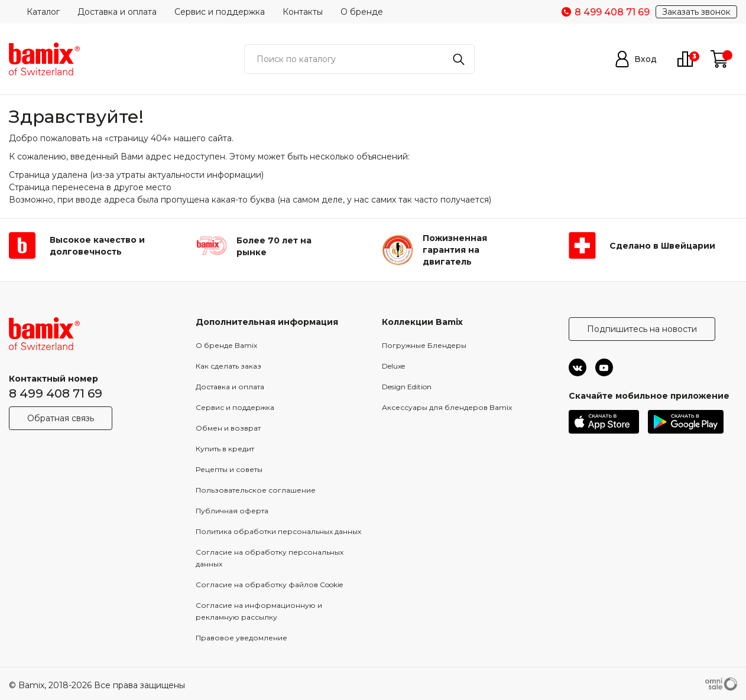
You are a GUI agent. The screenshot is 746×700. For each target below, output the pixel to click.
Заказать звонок (696, 12)
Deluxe (393, 366)
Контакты (303, 12)
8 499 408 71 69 (56, 393)
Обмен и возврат (228, 428)
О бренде (362, 12)
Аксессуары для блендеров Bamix (447, 407)
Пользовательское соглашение (256, 490)
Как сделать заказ (228, 366)
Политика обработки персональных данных (278, 531)
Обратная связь (61, 418)
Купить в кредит (225, 449)
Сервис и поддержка (220, 12)
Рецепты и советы (229, 469)
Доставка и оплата (117, 12)
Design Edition (407, 387)
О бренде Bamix (226, 345)
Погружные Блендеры (424, 345)
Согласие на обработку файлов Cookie (269, 585)
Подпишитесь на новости (642, 329)
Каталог (43, 12)
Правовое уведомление (241, 638)
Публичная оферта (232, 511)
